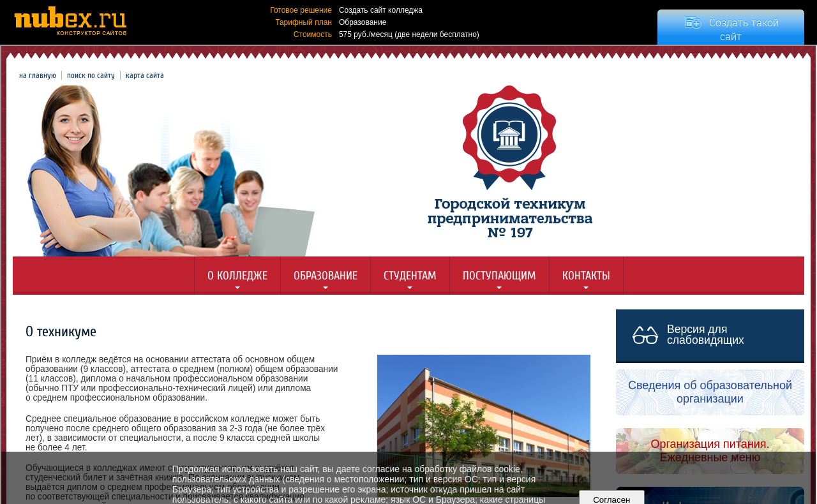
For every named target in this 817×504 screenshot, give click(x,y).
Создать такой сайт (744, 29)
